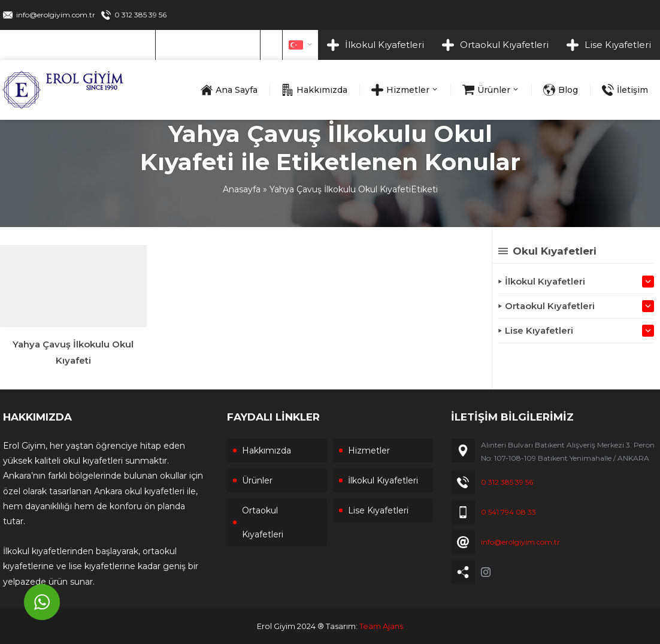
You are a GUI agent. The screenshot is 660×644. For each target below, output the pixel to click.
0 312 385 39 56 (140, 15)
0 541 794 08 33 (508, 512)
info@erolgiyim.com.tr (56, 15)
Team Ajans (381, 626)
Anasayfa (242, 189)
